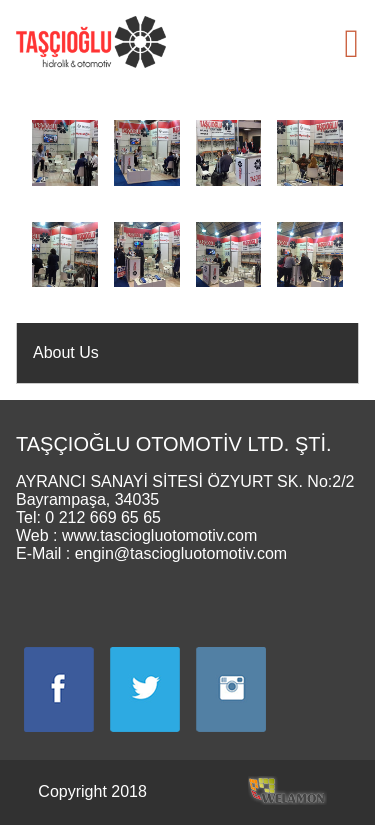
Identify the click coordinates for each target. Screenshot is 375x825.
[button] (351, 44)
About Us (66, 352)
